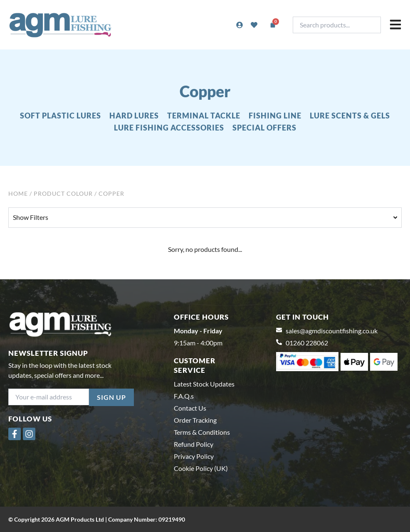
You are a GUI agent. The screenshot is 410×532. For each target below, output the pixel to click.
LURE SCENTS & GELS (350, 116)
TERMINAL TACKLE (204, 116)
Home (18, 193)
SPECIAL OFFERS (264, 128)
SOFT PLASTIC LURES (61, 116)
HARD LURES (134, 116)
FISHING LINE (275, 116)
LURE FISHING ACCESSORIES (169, 128)
